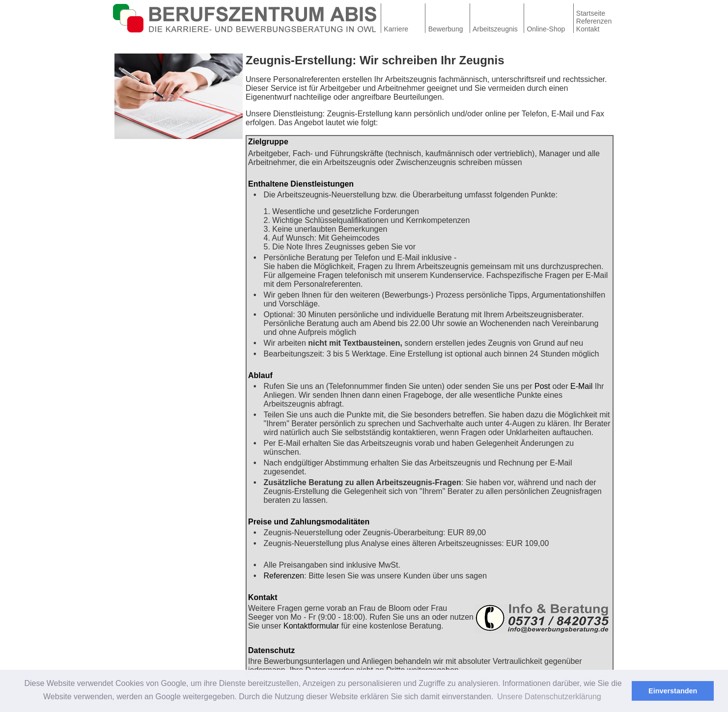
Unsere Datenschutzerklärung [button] (549, 697)
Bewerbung (446, 29)
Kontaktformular (311, 626)
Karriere (396, 29)
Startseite (591, 13)
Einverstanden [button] (673, 691)
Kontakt (588, 29)
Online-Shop (546, 29)
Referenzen (594, 21)
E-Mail (581, 386)
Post (542, 386)
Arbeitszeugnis (495, 29)
